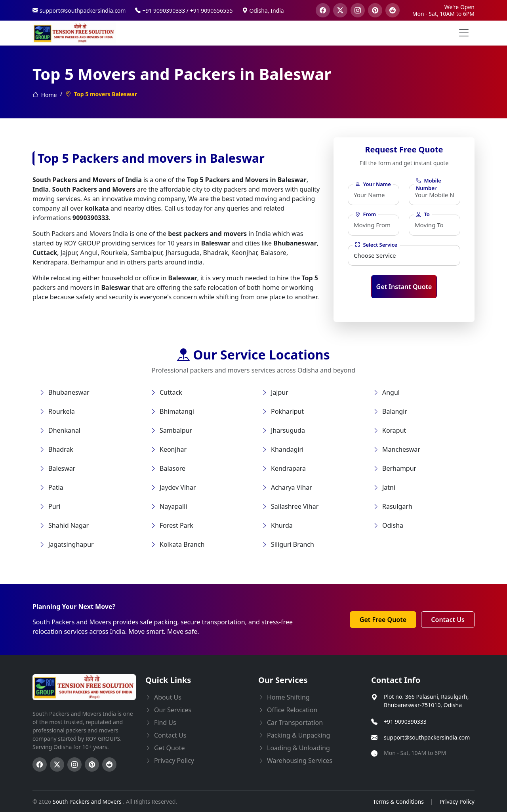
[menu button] (464, 33)
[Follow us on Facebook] (40, 764)
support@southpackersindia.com (427, 737)
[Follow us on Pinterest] (92, 764)
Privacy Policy (457, 802)
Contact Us (448, 620)
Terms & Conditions (398, 802)
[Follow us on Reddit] (109, 764)
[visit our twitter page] (340, 10)
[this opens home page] (74, 33)
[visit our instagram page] (358, 10)
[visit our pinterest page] (375, 10)
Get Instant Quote (404, 287)
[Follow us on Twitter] (57, 764)
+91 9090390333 (405, 722)
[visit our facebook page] (323, 10)
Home (45, 95)
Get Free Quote (383, 620)
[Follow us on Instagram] (74, 764)
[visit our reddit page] (393, 10)
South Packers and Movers (88, 802)
